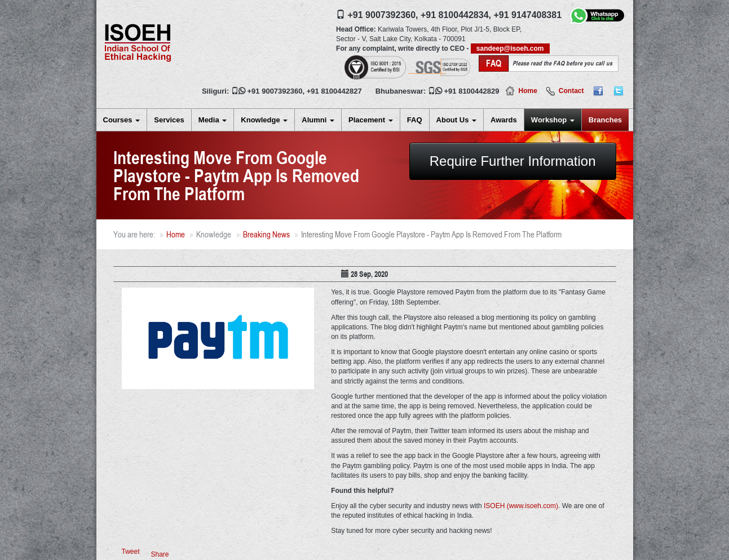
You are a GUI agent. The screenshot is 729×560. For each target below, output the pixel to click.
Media (213, 120)
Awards (504, 120)
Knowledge (264, 120)
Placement (371, 120)
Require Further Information (513, 161)
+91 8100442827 (334, 91)
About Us (456, 120)
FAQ (415, 120)
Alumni (318, 120)
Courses (122, 120)
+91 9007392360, (383, 15)
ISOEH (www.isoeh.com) (521, 506)
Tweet (131, 552)
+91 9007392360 (275, 91)
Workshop (553, 120)
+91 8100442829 (472, 91)
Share (160, 554)
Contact (571, 91)
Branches (605, 120)
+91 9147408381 (527, 15)
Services (169, 120)
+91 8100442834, (456, 15)
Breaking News (266, 234)
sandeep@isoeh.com (510, 48)
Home (527, 91)
